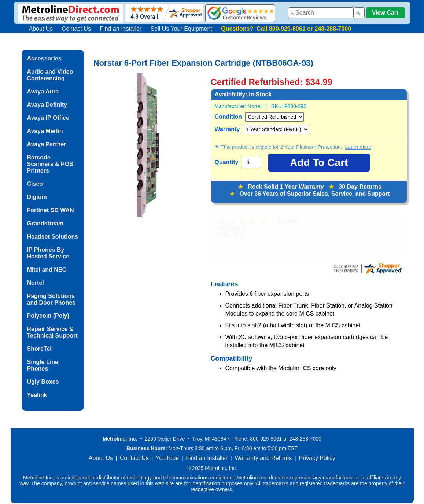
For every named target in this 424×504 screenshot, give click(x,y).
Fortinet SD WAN (51, 210)
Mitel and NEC (47, 270)
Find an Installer (121, 29)
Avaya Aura (43, 91)
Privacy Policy (317, 458)
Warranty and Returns (263, 458)
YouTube (167, 458)
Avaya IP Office (48, 118)
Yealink (37, 395)
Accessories (44, 58)
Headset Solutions (53, 237)
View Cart (385, 13)
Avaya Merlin (45, 131)
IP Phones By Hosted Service (48, 253)
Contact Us (76, 29)
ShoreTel (39, 349)
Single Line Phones (43, 365)
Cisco (35, 184)
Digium (37, 197)
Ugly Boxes (43, 382)
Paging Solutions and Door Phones (51, 299)
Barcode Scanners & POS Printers (50, 164)
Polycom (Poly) (48, 316)
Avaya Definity (47, 105)
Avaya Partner (47, 144)
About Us (41, 29)
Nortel (36, 283)
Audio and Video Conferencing (50, 75)
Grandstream (45, 223)
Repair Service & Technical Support (52, 332)
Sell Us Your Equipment (181, 29)
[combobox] (321, 13)
